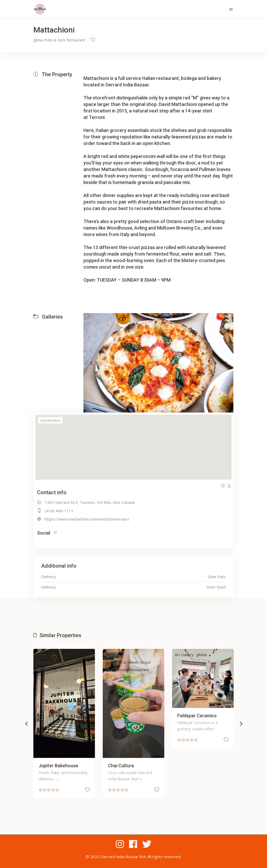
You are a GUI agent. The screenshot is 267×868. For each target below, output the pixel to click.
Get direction (50, 420)
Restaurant (75, 670)
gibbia (207, 655)
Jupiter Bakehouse (64, 766)
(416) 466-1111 (59, 511)
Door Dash (216, 587)
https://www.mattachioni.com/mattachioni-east (87, 519)
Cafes (46, 655)
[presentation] (92, 363)
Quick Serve (52, 670)
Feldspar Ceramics (202, 716)
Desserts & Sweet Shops (64, 662)
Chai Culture (126, 766)
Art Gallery (189, 655)
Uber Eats (217, 576)
